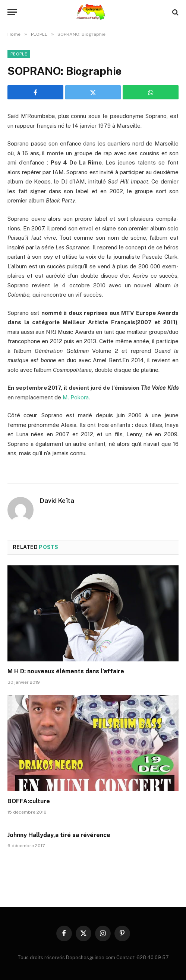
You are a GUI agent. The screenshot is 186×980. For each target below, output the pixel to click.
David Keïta (57, 501)
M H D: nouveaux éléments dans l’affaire (66, 671)
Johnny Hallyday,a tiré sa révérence (59, 835)
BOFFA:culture (29, 801)
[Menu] (12, 12)
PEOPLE (19, 54)
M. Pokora (76, 397)
